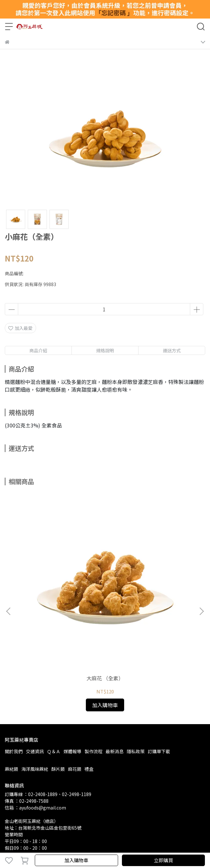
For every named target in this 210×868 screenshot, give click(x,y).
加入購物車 (76, 860)
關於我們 (14, 661)
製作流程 (94, 661)
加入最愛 (20, 328)
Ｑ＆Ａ (54, 661)
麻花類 (75, 678)
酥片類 (58, 678)
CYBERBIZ (136, 844)
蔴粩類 (11, 678)
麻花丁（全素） (150, 587)
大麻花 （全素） (60, 587)
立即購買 (163, 860)
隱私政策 (136, 661)
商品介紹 (38, 350)
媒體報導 (72, 661)
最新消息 (115, 661)
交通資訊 (35, 661)
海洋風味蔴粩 (35, 678)
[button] (201, 566)
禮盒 (89, 678)
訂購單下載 (159, 661)
